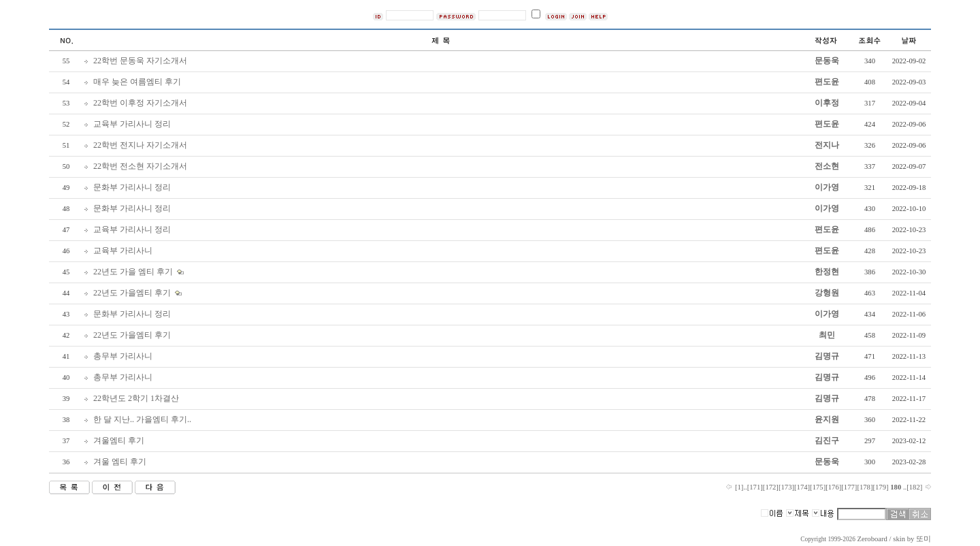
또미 (924, 539)
